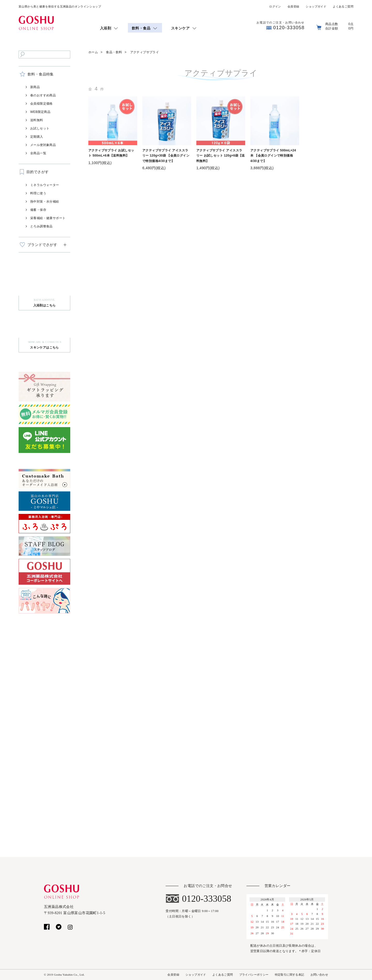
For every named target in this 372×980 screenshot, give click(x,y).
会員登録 (293, 6)
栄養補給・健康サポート (48, 218)
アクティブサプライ (145, 52)
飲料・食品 (141, 28)
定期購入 (37, 137)
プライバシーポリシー (254, 975)
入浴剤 (106, 28)
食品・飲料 (114, 52)
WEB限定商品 (40, 112)
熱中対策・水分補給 (45, 202)
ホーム (93, 52)
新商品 (35, 87)
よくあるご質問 (343, 6)
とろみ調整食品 (41, 226)
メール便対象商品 (43, 145)
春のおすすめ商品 (43, 95)
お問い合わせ (319, 975)
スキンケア (180, 28)
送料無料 (37, 120)
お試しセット (40, 128)
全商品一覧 (38, 153)
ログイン (275, 6)
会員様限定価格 (41, 104)
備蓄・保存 (38, 210)
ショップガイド (316, 6)
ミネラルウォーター (45, 185)
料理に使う (38, 193)
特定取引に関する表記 (290, 975)
